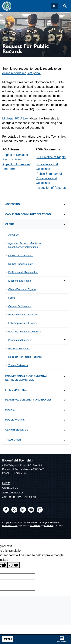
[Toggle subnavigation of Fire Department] (65, 390)
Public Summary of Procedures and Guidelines (49, 178)
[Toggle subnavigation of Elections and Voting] (65, 281)
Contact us (10, 488)
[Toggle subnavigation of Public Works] (65, 420)
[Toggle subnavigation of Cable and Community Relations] (65, 215)
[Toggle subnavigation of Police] (65, 410)
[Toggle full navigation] (8, 639)
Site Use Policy (13, 493)
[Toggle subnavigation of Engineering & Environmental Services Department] (65, 376)
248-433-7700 (19, 473)
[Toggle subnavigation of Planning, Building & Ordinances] (65, 400)
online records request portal (21, 73)
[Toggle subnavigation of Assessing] (65, 205)
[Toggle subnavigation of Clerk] (65, 225)
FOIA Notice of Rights (51, 157)
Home (6, 483)
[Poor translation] (14, 565)
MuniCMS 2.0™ (10, 525)
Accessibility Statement (19, 497)
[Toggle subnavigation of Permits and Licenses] (65, 340)
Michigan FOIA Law (15, 118)
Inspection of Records (51, 188)
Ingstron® (49, 525)
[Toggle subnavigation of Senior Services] (65, 430)
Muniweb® (35, 525)
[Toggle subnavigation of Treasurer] (65, 440)
